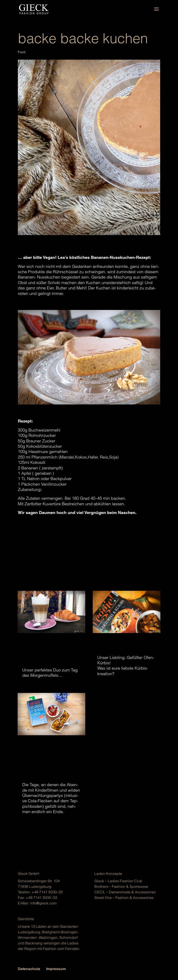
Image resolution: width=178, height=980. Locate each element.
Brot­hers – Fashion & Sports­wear (121, 886)
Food (22, 52)
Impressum (56, 969)
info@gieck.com (43, 903)
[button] (10, 970)
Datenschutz (29, 969)
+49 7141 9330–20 (47, 892)
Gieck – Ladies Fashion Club (118, 881)
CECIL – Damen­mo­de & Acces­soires (125, 892)
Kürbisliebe (118, 646)
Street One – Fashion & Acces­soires (124, 897)
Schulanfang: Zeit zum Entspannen (47, 761)
